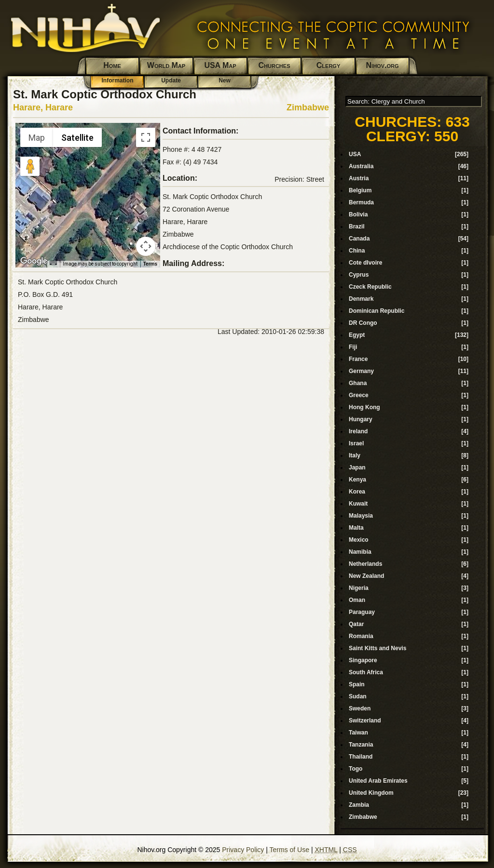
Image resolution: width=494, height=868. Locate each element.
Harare (59, 107)
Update (171, 80)
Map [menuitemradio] (37, 138)
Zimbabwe (308, 107)
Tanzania (361, 745)
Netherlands (365, 564)
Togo (356, 769)
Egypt (357, 335)
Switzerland (365, 721)
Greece (359, 395)
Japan (357, 467)
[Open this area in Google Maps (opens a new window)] (34, 261)
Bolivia (358, 214)
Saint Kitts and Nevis (377, 648)
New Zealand (366, 576)
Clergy (328, 65)
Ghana (358, 383)
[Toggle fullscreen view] (146, 137)
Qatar (356, 624)
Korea (357, 492)
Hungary (361, 419)
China (357, 251)
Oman (357, 600)
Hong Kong (364, 407)
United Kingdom (371, 793)
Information (118, 80)
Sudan (358, 696)
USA (355, 154)
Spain (357, 684)
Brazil (357, 227)
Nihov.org (383, 65)
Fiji (353, 347)
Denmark (361, 299)
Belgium (360, 190)
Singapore (363, 660)
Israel (356, 443)
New (225, 80)
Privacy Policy (243, 850)
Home (112, 65)
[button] (88, 189)
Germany (361, 371)
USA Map (220, 65)
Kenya (357, 480)
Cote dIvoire (365, 263)
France (358, 359)
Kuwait (358, 504)
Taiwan (358, 733)
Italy (355, 455)
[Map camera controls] (146, 246)
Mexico (359, 540)
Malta (356, 528)
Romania (361, 636)
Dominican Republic (377, 311)
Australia (361, 166)
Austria (359, 178)
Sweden (360, 708)
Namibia (360, 552)
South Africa (366, 672)
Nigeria (359, 588)
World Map (166, 65)
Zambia (359, 805)
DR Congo (363, 323)
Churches (274, 65)
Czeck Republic (370, 287)
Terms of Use (289, 850)
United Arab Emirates (378, 781)
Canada (359, 239)
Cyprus (359, 275)
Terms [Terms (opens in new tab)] (150, 264)
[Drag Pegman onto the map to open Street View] (30, 166)
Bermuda (361, 202)
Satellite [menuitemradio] (77, 138)
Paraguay (362, 612)
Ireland (358, 431)
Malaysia (361, 516)
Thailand (361, 757)
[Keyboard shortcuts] (53, 263)
